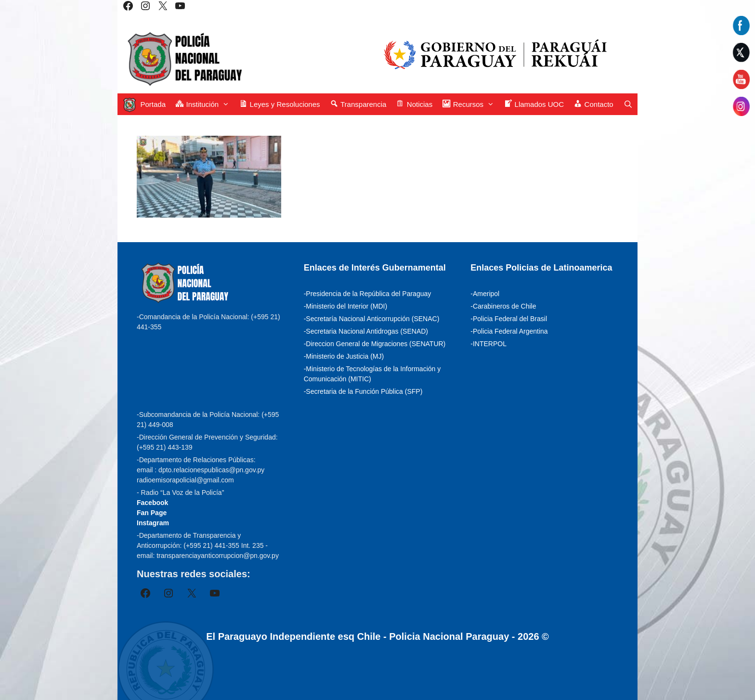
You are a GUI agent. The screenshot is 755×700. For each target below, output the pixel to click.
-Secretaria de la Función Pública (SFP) (363, 391)
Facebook (152, 503)
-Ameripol (485, 294)
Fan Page (152, 513)
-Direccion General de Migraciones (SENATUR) (375, 344)
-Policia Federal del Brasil (509, 319)
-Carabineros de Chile (503, 306)
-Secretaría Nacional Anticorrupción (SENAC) (372, 319)
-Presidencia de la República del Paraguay (368, 294)
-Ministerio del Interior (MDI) (345, 306)
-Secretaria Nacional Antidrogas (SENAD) (366, 331)
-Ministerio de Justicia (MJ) (344, 356)
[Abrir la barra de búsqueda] (628, 104)
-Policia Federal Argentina (509, 331)
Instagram (153, 523)
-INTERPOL (488, 344)
